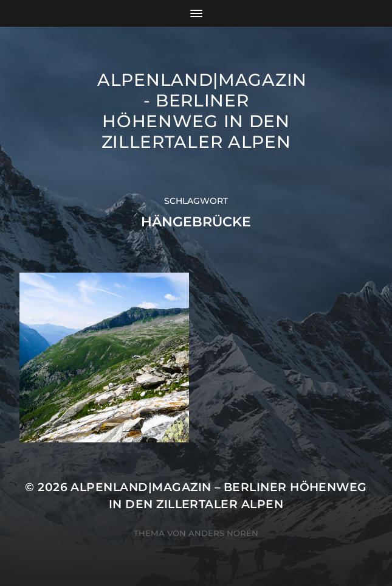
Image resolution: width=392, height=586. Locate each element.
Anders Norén (223, 533)
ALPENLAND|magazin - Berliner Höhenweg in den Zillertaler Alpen (202, 111)
